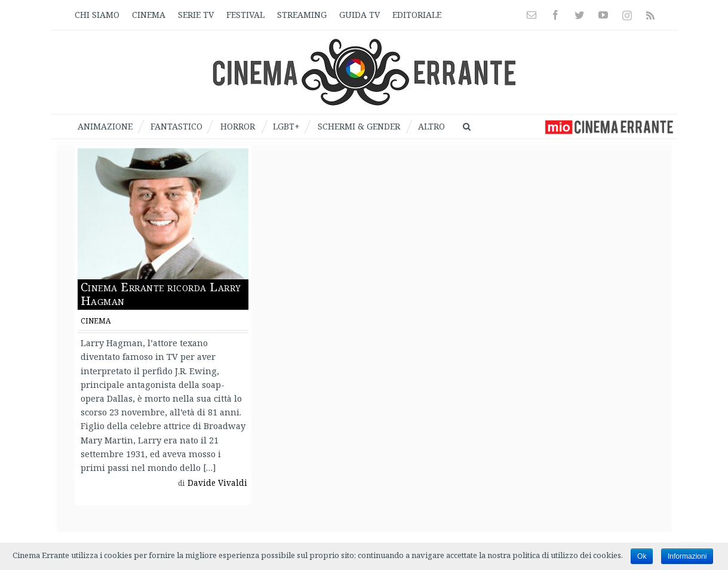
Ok (642, 556)
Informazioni (687, 556)
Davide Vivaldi (217, 483)
